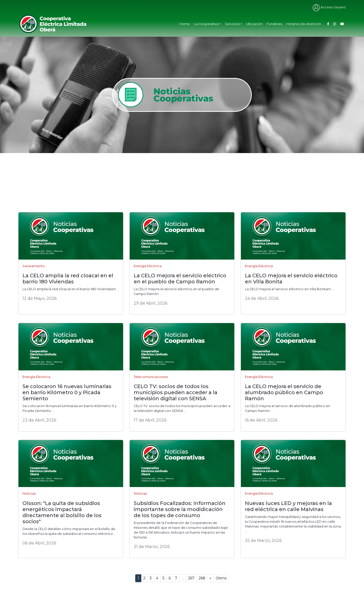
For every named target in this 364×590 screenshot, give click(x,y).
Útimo (221, 578)
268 (202, 578)
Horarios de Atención (304, 24)
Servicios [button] (232, 24)
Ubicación (254, 24)
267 (191, 578)
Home (185, 24)
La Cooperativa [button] (206, 24)
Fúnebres (275, 24)
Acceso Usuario (329, 7)
